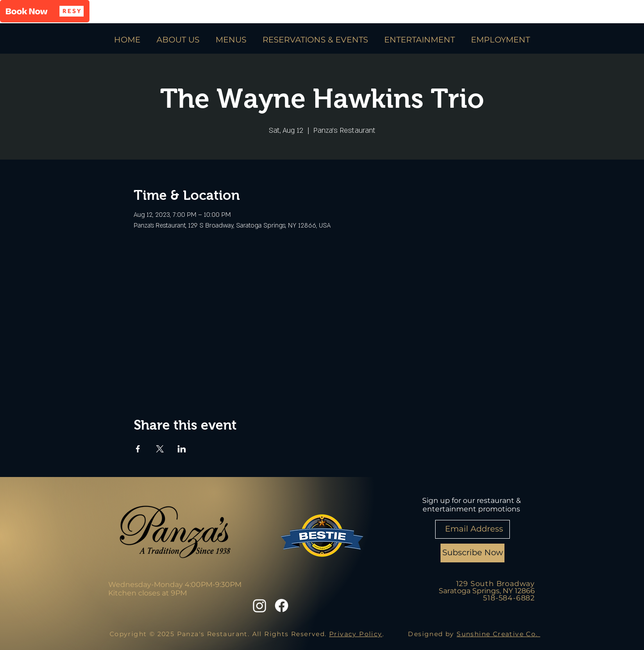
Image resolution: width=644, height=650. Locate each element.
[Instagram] (260, 606)
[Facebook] (282, 606)
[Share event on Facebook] (138, 449)
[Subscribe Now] (472, 553)
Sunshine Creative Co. (498, 634)
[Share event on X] (160, 449)
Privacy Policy (356, 634)
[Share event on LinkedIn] (182, 449)
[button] (45, 11)
